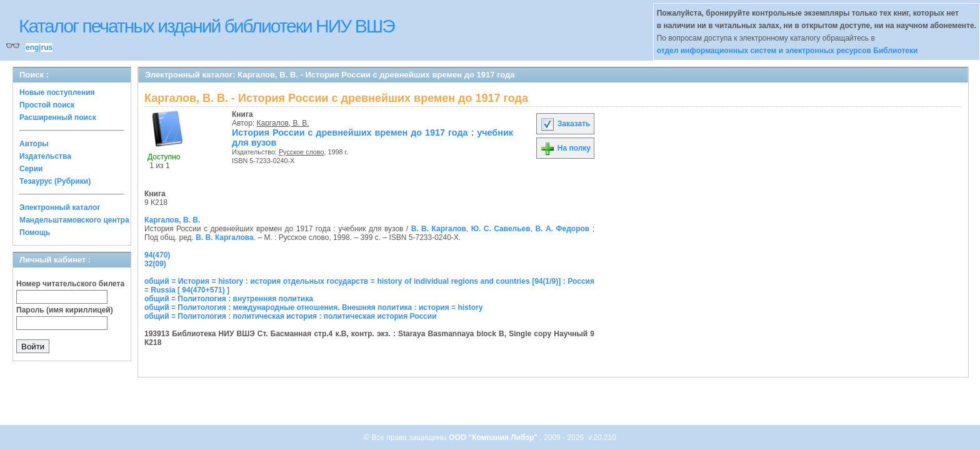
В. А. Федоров (562, 229)
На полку (565, 148)
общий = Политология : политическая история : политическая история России (291, 316)
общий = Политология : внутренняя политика (229, 299)
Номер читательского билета (70, 284)
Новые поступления (57, 92)
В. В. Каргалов (439, 229)
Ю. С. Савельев (501, 229)
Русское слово (302, 152)
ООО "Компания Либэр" (494, 437)
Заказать (565, 124)
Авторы (34, 144)
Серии (31, 169)
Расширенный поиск (58, 117)
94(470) (157, 255)
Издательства (45, 156)
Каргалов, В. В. (283, 123)
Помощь (35, 232)
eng (32, 47)
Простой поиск (47, 105)
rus (47, 47)
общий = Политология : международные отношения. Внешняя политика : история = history (313, 307)
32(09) (155, 264)
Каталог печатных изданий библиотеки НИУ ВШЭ (207, 26)
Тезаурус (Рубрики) (55, 181)
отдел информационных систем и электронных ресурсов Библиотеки (787, 51)
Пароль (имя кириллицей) (65, 310)
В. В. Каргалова (225, 237)
